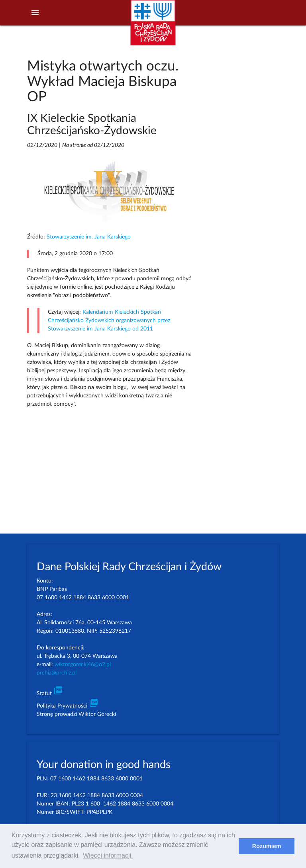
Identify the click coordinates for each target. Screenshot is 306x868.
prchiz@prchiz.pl (57, 673)
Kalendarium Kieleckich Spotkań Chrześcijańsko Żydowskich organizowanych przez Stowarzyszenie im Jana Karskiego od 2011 (109, 321)
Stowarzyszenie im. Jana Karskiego (89, 237)
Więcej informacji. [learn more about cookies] (108, 855)
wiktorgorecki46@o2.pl (83, 665)
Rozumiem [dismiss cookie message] (267, 846)
